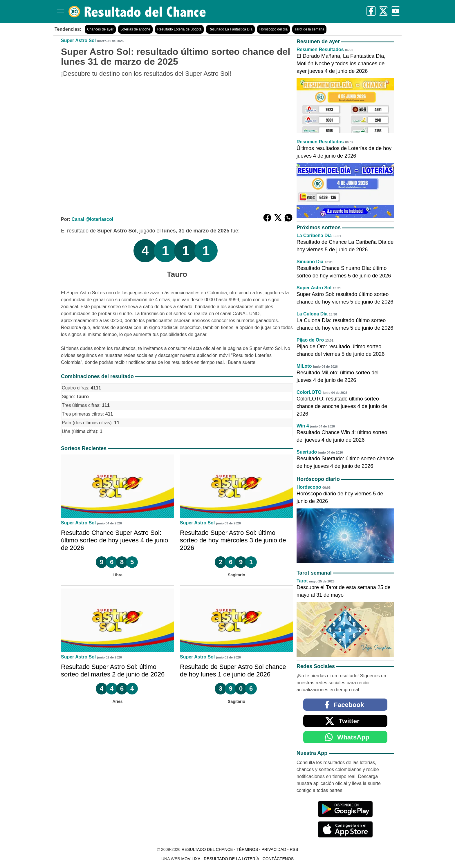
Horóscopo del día (273, 29)
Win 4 (303, 426)
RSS (294, 849)
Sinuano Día (310, 262)
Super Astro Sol (78, 40)
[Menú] (59, 9)
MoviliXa (191, 859)
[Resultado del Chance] (137, 12)
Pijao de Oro (310, 340)
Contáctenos (278, 859)
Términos (247, 849)
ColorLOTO (309, 392)
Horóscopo (309, 487)
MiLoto (304, 366)
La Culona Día (312, 314)
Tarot (302, 581)
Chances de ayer (100, 29)
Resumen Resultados (320, 49)
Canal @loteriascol (92, 219)
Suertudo (307, 452)
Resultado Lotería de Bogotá (179, 29)
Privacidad (274, 849)
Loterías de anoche (135, 29)
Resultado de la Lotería (231, 859)
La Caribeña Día (314, 236)
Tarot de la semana (309, 29)
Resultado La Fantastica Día (230, 29)
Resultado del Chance (207, 849)
